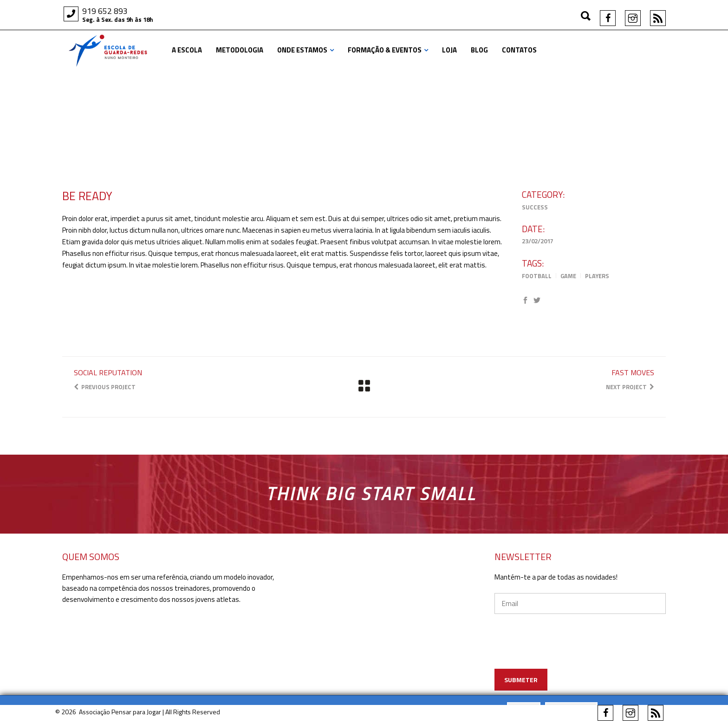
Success (535, 207)
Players (597, 276)
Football (537, 276)
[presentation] (581, 655)
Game (568, 276)
